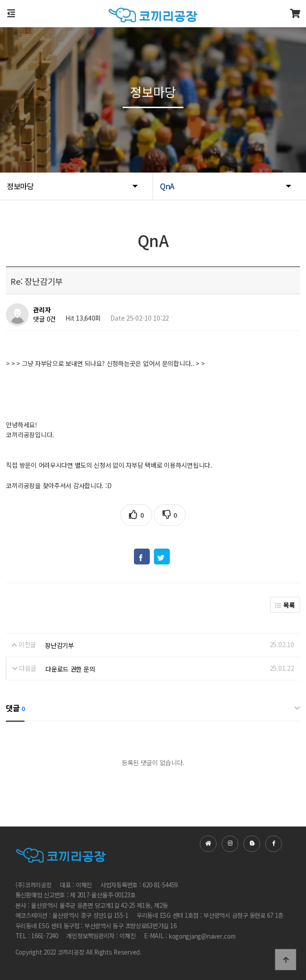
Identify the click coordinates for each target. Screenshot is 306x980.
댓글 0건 (44, 319)
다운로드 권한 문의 (70, 669)
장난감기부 (59, 645)
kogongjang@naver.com (202, 936)
